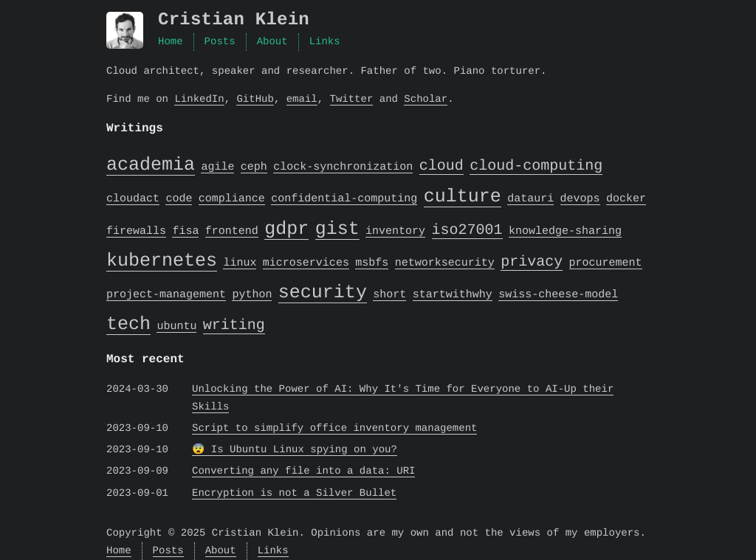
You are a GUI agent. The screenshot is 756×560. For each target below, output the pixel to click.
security (323, 292)
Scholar (426, 99)
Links (325, 42)
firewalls (136, 232)
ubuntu (176, 327)
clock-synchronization (343, 167)
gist (337, 229)
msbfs (372, 263)
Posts (220, 42)
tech (128, 324)
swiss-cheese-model (558, 295)
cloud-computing (536, 166)
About (272, 42)
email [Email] (302, 99)
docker (626, 199)
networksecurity (445, 263)
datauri (530, 199)
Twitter (351, 99)
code (179, 199)
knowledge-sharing (565, 232)
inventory (395, 232)
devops (580, 199)
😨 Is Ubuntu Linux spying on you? (295, 450)
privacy (532, 262)
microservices (306, 263)
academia (151, 165)
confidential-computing (344, 199)
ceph (254, 167)
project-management (166, 295)
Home (171, 42)
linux (240, 263)
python (252, 295)
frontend (232, 232)
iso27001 (467, 230)
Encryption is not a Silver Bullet (294, 493)
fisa (185, 232)
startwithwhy (453, 295)
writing (234, 325)
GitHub (255, 99)
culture (463, 196)
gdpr (286, 229)
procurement (606, 263)
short (389, 295)
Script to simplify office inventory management (334, 428)
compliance (232, 199)
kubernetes (162, 260)
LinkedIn (199, 99)
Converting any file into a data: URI (303, 471)
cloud (441, 166)
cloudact (133, 199)
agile (217, 167)
